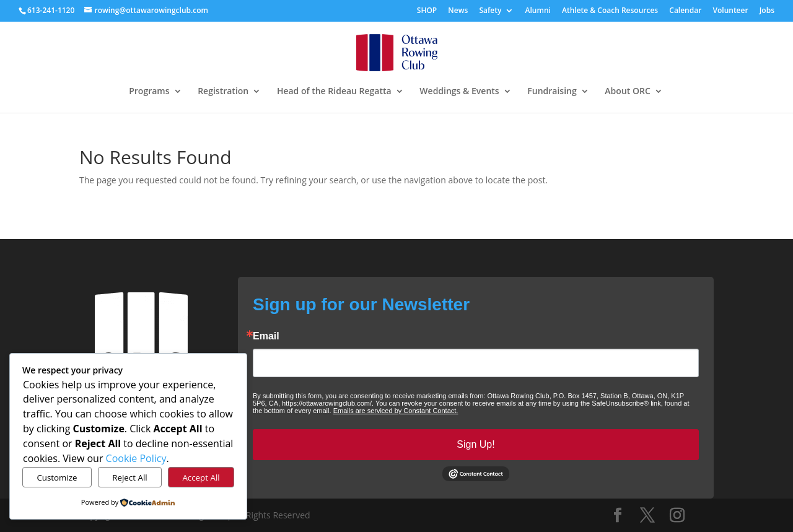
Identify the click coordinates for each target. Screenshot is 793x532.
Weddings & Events (459, 92)
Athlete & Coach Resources (610, 11)
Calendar (685, 11)
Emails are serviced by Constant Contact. (396, 411)
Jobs (767, 11)
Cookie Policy (136, 458)
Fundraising (552, 92)
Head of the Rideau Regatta (334, 92)
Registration (223, 92)
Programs (149, 92)
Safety (490, 11)
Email (266, 336)
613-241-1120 (51, 10)
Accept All (201, 477)
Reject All (129, 477)
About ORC (627, 92)
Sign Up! (475, 444)
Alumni (538, 11)
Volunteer (730, 11)
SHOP (427, 11)
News (458, 11)
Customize (57, 477)
